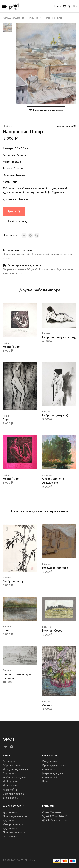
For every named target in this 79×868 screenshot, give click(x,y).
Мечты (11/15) (12, 347)
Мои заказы (10, 786)
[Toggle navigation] (4, 6)
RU (73, 6)
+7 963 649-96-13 (55, 816)
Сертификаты (10, 774)
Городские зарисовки (56, 568)
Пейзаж (7, 126)
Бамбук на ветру (13, 581)
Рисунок (34, 18)
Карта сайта (10, 790)
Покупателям (50, 762)
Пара (6, 420)
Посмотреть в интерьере (46, 110)
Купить (14, 211)
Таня (14, 182)
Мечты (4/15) (11, 479)
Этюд (6, 630)
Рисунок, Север (52, 631)
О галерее (9, 762)
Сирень (47, 705)
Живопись (47, 475)
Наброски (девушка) (55, 415)
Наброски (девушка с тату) (59, 337)
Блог (45, 782)
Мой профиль (11, 782)
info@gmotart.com (55, 820)
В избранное (18, 222)
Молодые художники (14, 18)
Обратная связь (12, 766)
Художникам (10, 812)
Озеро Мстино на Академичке (53, 481)
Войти (58, 6)
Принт (6, 343)
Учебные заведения (14, 778)
